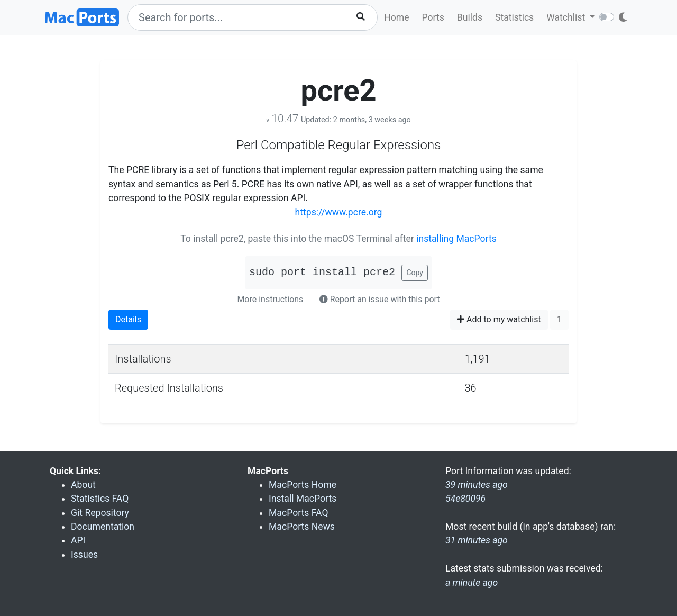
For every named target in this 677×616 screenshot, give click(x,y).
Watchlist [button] (567, 17)
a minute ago (472, 583)
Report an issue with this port (380, 299)
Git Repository (100, 513)
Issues (84, 555)
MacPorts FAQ (299, 513)
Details (128, 319)
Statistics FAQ (100, 499)
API (78, 540)
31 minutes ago (477, 540)
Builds (470, 17)
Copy (415, 273)
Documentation (103, 527)
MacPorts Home (303, 485)
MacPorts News (302, 527)
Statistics (514, 17)
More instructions (270, 299)
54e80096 (465, 499)
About (83, 485)
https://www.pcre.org (339, 212)
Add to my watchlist (499, 319)
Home (396, 17)
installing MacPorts (456, 239)
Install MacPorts (303, 499)
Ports (433, 17)
